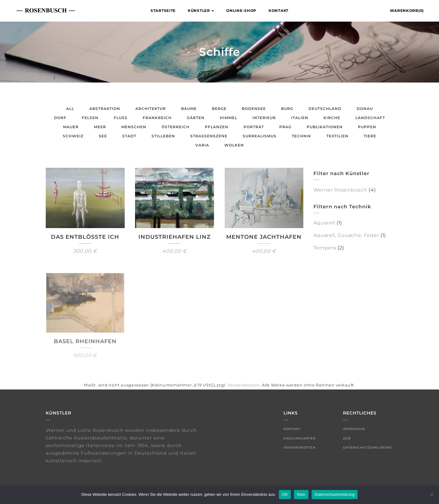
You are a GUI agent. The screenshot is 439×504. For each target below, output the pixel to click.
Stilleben (163, 136)
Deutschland (325, 109)
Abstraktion (105, 109)
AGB (347, 438)
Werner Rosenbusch (340, 190)
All (70, 109)
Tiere (370, 136)
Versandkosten (244, 385)
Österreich (176, 127)
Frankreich (157, 118)
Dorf (60, 118)
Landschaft (370, 118)
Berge (219, 109)
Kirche (332, 118)
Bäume (189, 109)
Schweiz (73, 136)
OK (285, 494)
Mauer (71, 127)
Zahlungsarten (300, 438)
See (103, 136)
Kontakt (278, 11)
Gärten (196, 118)
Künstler (201, 11)
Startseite (163, 11)
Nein (301, 494)
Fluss (121, 118)
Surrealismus (260, 136)
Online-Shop (241, 11)
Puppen (367, 127)
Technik (302, 136)
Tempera (325, 248)
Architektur (151, 109)
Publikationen (325, 127)
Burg (287, 109)
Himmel (228, 118)
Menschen (134, 127)
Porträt (254, 127)
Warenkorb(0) (407, 11)
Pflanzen (217, 127)
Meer (100, 127)
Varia (202, 145)
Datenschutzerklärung (368, 448)
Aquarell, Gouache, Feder (346, 235)
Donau (365, 109)
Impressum (354, 429)
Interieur (264, 118)
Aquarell (324, 223)
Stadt (129, 136)
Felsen (90, 118)
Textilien (337, 136)
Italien (300, 118)
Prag (285, 127)
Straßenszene (209, 136)
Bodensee (254, 109)
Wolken (234, 145)
